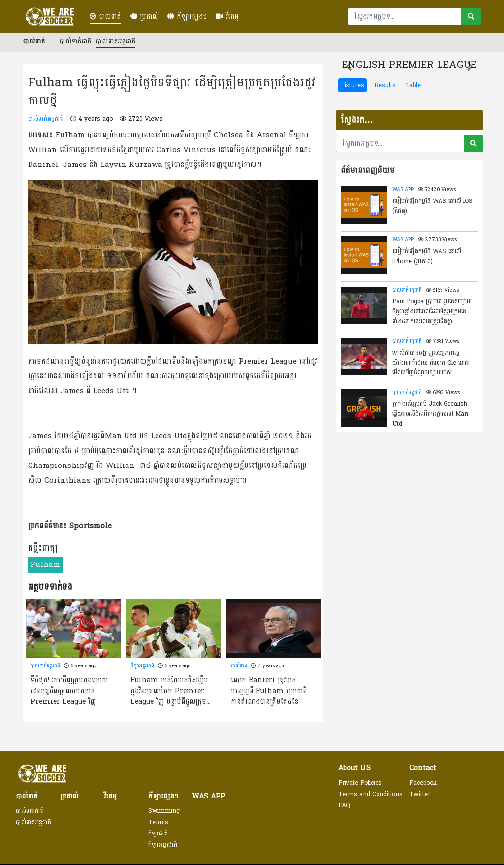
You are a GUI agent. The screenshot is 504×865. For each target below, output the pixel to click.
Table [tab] (413, 85)
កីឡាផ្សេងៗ (187, 17)
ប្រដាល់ (144, 17)
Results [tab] (385, 85)
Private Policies (360, 783)
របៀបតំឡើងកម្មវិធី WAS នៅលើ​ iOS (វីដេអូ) (432, 206)
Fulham (45, 565)
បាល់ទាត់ (105, 17)
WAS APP (403, 190)
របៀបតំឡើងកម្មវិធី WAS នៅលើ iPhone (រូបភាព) (427, 256)
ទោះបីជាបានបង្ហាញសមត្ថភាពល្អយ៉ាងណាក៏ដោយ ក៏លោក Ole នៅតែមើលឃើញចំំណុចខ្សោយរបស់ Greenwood (431, 362)
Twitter (420, 794)
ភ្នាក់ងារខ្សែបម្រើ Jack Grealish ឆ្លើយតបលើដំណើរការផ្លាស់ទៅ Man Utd (430, 413)
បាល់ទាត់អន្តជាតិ (116, 41)
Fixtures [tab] (352, 85)
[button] (349, 67)
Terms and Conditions (370, 794)
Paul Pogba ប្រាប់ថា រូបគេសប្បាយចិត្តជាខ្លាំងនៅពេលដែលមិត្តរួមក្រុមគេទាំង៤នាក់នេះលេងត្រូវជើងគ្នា (432, 311)
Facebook (423, 783)
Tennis (158, 822)
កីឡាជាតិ (158, 833)
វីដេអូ (227, 17)
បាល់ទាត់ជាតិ (75, 41)
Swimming (164, 811)
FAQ (344, 805)
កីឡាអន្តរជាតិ (142, 666)
